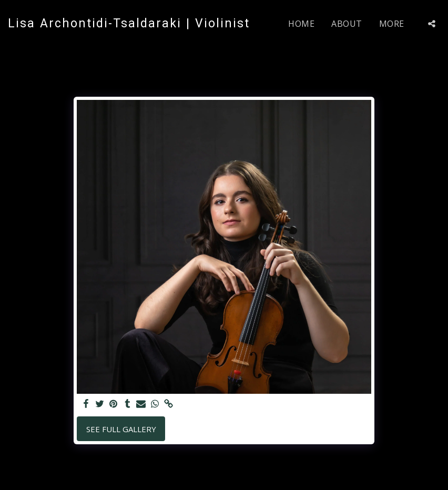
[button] (432, 24)
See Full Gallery (121, 429)
